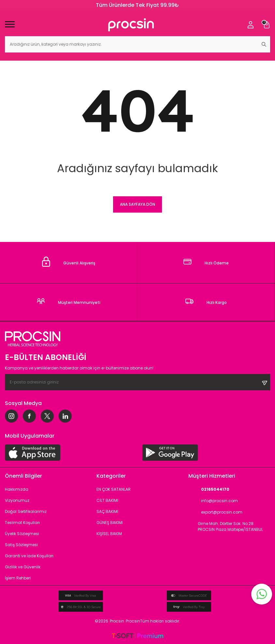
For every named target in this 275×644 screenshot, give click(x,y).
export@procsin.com (215, 512)
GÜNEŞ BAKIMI (110, 523)
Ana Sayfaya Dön (137, 204)
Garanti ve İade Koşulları (29, 556)
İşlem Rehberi (18, 578)
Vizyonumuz (17, 500)
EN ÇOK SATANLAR (114, 489)
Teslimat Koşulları (22, 523)
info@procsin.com (213, 501)
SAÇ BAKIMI (107, 511)
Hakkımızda (17, 489)
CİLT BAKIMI (107, 500)
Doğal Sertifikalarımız (26, 511)
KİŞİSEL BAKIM (109, 534)
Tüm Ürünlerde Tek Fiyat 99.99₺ (137, 5)
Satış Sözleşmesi (21, 545)
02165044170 (209, 490)
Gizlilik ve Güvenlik (23, 567)
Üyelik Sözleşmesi (22, 534)
